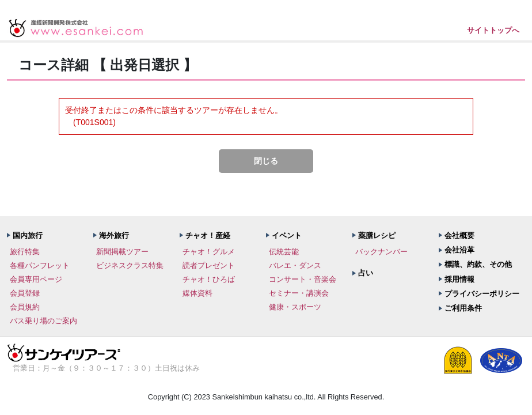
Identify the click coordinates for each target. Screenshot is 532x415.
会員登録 (25, 293)
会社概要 (459, 235)
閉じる (266, 161)
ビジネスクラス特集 (130, 265)
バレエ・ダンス (295, 265)
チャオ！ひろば (209, 279)
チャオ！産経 (208, 235)
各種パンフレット (40, 265)
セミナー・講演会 (299, 293)
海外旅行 (114, 235)
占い (366, 273)
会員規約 (25, 307)
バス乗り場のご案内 (43, 321)
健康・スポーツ (295, 307)
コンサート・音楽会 (303, 279)
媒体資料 (197, 293)
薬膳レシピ (377, 235)
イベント (287, 235)
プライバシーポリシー (482, 294)
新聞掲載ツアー (122, 252)
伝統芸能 (284, 252)
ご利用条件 (463, 308)
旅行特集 (25, 252)
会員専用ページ (36, 279)
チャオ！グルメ (209, 252)
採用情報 (459, 279)
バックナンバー (381, 252)
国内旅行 (28, 235)
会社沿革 (459, 250)
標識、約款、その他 (478, 264)
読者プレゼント (209, 265)
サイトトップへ (493, 30)
